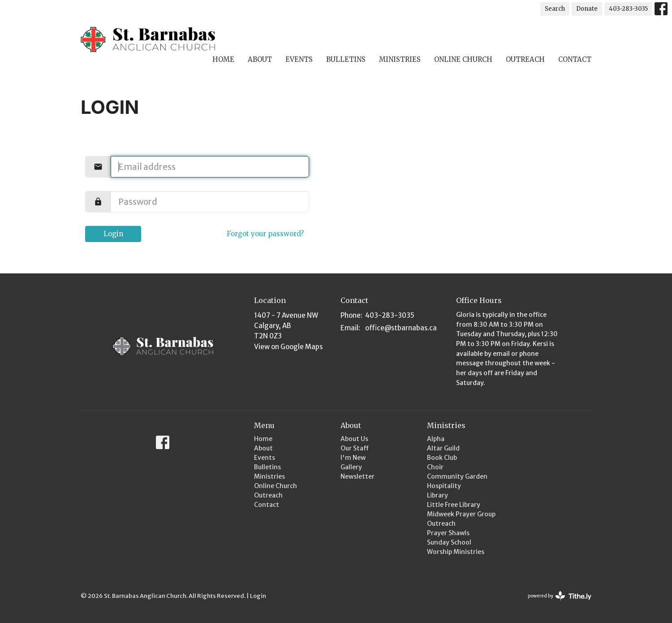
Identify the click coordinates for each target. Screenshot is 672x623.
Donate (587, 9)
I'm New (353, 458)
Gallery (351, 467)
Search (555, 9)
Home (223, 59)
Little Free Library (454, 505)
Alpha (436, 439)
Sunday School (449, 542)
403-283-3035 (628, 9)
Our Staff (355, 448)
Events (299, 59)
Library (437, 495)
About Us (354, 439)
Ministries (400, 59)
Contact (575, 59)
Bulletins (346, 59)
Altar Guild (443, 448)
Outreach (525, 59)
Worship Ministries (456, 552)
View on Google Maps (288, 347)
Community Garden (457, 476)
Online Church (463, 59)
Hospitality (444, 486)
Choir (435, 467)
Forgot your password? (265, 234)
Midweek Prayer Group (461, 514)
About (260, 59)
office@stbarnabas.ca (401, 328)
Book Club (442, 458)
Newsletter (358, 476)
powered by (560, 596)
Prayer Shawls (448, 533)
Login (113, 234)
